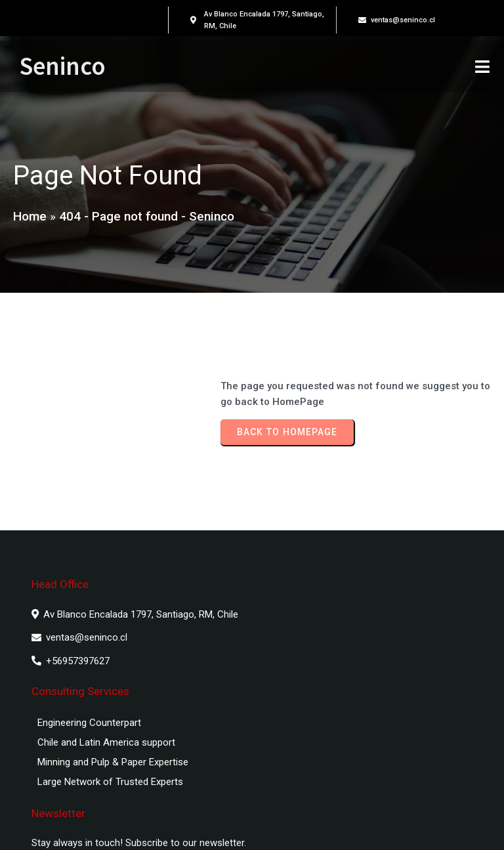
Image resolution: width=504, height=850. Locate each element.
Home (30, 219)
